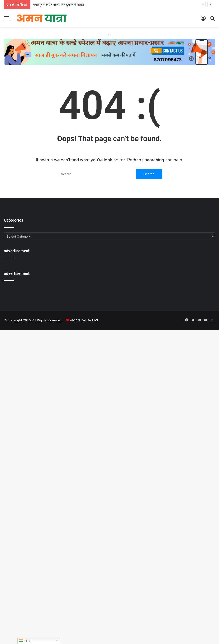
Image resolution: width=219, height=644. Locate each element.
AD (109, 35)
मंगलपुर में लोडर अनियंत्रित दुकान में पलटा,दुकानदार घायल (68, 5)
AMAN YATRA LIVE (84, 320)
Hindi (26, 641)
